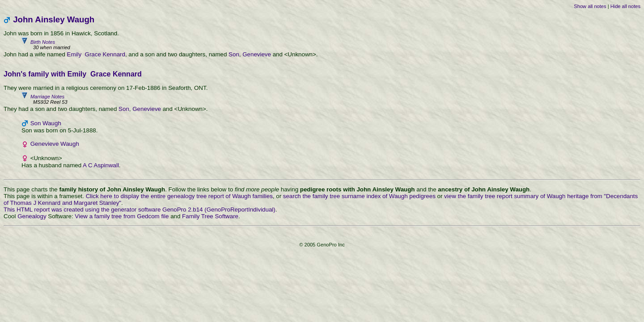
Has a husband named (52, 165)
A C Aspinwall (101, 165)
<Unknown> (42, 158)
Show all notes (590, 6)
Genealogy (32, 216)
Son (234, 54)
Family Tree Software (210, 216)
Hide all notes (625, 6)
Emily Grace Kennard (96, 54)
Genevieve (257, 54)
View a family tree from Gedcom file (122, 216)
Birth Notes (331, 45)
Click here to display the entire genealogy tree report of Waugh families (179, 196)
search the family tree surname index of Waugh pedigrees (359, 196)
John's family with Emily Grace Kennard (73, 74)
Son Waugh (46, 123)
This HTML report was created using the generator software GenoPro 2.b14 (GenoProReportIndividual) (140, 210)
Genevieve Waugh (55, 144)
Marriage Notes (331, 99)
